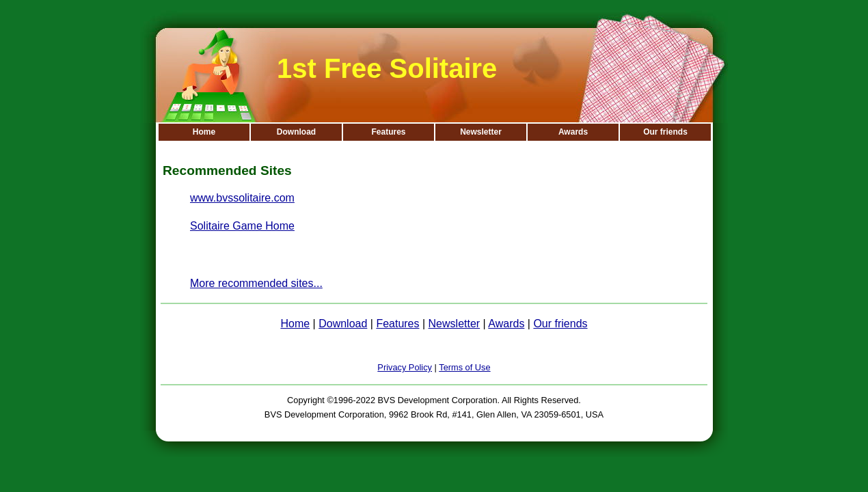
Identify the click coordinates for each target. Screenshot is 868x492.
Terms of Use (464, 367)
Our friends (665, 132)
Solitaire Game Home (242, 226)
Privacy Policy (405, 367)
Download (296, 132)
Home (204, 132)
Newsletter (481, 132)
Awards (573, 132)
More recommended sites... (256, 283)
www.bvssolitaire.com (242, 198)
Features (388, 132)
